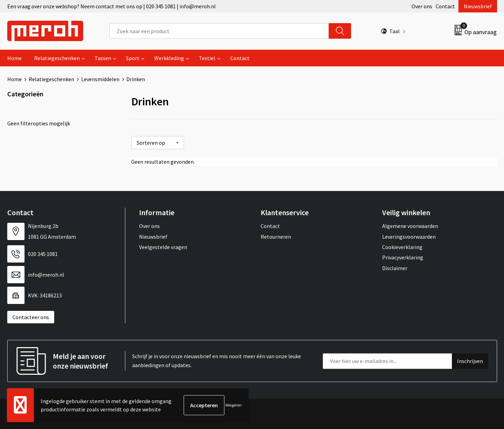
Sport (133, 58)
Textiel (207, 58)
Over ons (422, 6)
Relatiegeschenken (57, 58)
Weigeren (234, 405)
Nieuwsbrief (478, 6)
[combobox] (219, 31)
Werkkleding (169, 58)
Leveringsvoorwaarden (409, 236)
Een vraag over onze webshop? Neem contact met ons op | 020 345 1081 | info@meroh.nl (112, 6)
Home (14, 58)
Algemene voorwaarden (410, 226)
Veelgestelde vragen (163, 247)
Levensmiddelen (100, 79)
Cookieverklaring (402, 247)
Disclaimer (395, 268)
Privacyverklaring (403, 257)
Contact (445, 6)
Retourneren (276, 236)
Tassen (103, 58)
